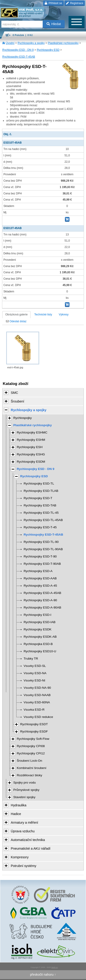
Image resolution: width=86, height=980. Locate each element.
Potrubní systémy (24, 866)
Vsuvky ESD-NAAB (37, 695)
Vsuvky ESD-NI (34, 680)
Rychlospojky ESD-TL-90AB (43, 549)
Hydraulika (19, 805)
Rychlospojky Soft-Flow (33, 739)
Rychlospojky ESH (30, 447)
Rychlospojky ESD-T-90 (40, 556)
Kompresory (20, 857)
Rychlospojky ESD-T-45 (40, 527)
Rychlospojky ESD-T (38, 498)
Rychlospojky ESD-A (38, 571)
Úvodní (10, 43)
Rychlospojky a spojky (31, 43)
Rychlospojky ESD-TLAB (41, 491)
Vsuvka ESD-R (34, 710)
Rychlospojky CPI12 (31, 753)
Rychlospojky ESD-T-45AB (19, 57)
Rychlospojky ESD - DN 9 (18, 50)
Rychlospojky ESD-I (37, 615)
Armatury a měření (24, 823)
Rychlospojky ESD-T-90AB (42, 564)
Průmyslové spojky (26, 790)
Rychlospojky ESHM (31, 440)
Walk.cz (55, 967)
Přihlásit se (53, 3)
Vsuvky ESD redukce (38, 717)
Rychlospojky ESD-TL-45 (41, 513)
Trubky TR (31, 659)
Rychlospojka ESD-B (38, 644)
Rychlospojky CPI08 (31, 746)
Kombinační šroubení (32, 768)
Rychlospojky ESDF (34, 731)
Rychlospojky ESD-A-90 (40, 600)
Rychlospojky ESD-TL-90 (41, 542)
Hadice (16, 814)
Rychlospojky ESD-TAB (40, 505)
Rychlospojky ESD (48, 50)
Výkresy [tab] (64, 315)
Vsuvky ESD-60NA (37, 702)
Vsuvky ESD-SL (35, 666)
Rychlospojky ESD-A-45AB (42, 593)
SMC (14, 393)
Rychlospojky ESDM (31, 462)
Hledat (54, 24)
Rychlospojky (22, 418)
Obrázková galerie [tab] (16, 315)
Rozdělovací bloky (29, 775)
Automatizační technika (28, 840)
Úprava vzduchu (23, 831)
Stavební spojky (24, 797)
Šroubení (17, 401)
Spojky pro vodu (25, 783)
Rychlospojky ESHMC (32, 432)
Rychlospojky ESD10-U (40, 651)
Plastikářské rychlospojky (63, 43)
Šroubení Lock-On (29, 761)
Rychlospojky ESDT (34, 724)
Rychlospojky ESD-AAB (40, 578)
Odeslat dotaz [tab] (16, 321)
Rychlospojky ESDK (37, 629)
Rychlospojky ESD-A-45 (40, 586)
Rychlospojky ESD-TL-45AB (43, 520)
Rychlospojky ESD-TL (39, 484)
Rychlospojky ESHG (31, 454)
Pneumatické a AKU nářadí (31, 848)
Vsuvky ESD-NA (35, 673)
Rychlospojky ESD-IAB (40, 622)
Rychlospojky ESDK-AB (40, 637)
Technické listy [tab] (43, 315)
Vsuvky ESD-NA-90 (37, 688)
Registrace (75, 3)
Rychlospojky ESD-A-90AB (42, 607)
